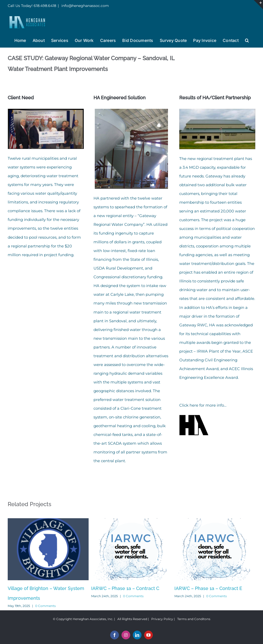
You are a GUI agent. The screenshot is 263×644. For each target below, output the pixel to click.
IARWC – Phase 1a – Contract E (208, 588)
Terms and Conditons (194, 619)
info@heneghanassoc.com (85, 6)
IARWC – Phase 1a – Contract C (125, 588)
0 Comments (45, 606)
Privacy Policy (162, 619)
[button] (247, 40)
